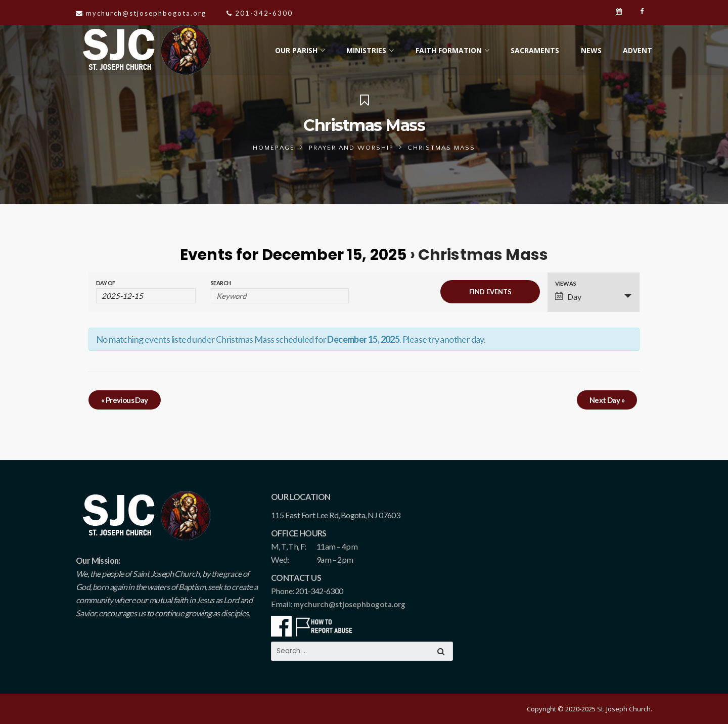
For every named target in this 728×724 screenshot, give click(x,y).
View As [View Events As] (565, 283)
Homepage (274, 148)
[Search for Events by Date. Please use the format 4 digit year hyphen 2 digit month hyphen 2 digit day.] (146, 296)
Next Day (607, 400)
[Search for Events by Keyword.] (280, 296)
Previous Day (125, 400)
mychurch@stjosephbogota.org (350, 604)
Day (568, 297)
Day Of (105, 283)
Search (221, 283)
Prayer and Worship (351, 148)
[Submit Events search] (490, 292)
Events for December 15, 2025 (293, 255)
